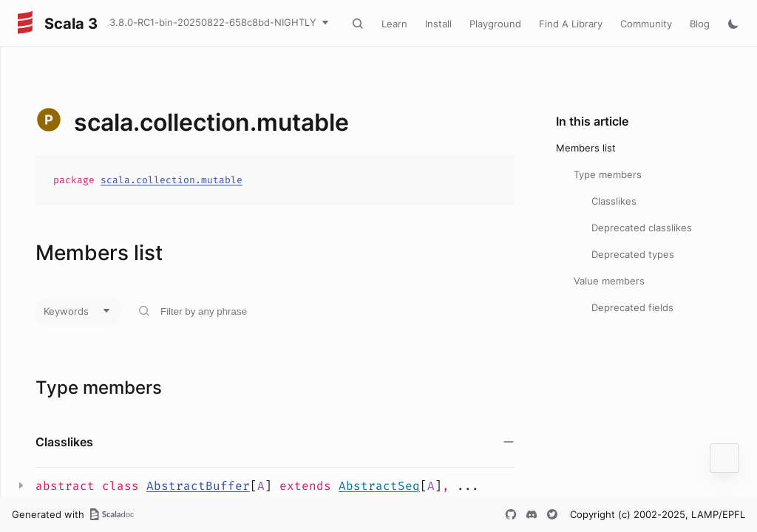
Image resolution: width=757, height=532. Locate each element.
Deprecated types (633, 254)
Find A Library (571, 24)
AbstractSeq (379, 486)
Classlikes (614, 201)
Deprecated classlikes (642, 228)
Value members (609, 281)
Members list (586, 148)
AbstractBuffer (198, 486)
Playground (495, 24)
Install (438, 24)
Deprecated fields (632, 307)
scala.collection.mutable (172, 180)
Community (646, 24)
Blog (700, 24)
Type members (608, 174)
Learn (394, 24)
